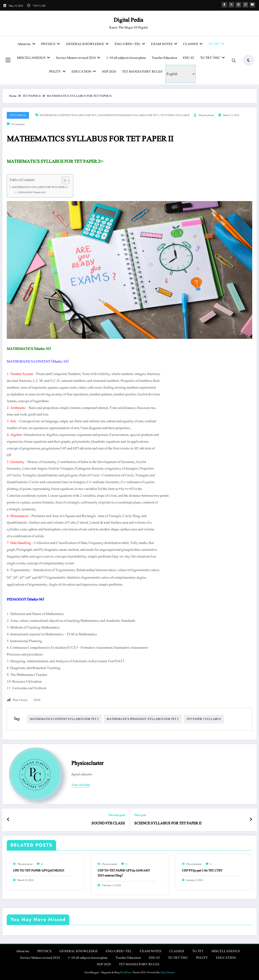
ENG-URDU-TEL (130, 44)
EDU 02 (189, 58)
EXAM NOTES (164, 44)
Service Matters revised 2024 (78, 58)
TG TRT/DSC (212, 58)
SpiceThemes (168, 972)
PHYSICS (51, 44)
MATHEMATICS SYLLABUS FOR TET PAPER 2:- (40, 187)
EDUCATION (84, 72)
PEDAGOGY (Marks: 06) (32, 192)
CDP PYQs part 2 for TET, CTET (202, 871)
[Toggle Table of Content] (64, 180)
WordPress (126, 972)
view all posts (81, 785)
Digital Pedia (128, 20)
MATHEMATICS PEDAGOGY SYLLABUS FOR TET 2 (129, 115)
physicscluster (206, 115)
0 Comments (18, 124)
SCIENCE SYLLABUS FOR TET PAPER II (168, 823)
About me (26, 44)
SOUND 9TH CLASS (108, 823)
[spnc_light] (249, 60)
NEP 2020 (109, 72)
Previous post (117, 815)
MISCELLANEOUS (34, 58)
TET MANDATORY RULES (142, 72)
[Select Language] (181, 74)
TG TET (216, 44)
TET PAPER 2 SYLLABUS (175, 115)
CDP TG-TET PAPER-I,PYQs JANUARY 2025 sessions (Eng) (124, 873)
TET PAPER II (18, 115)
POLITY (57, 72)
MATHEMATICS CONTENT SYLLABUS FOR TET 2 (69, 115)
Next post (140, 815)
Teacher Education (164, 58)
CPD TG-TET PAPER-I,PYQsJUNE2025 (39, 871)
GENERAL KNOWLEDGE (87, 44)
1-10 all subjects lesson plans (126, 58)
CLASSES (193, 44)
